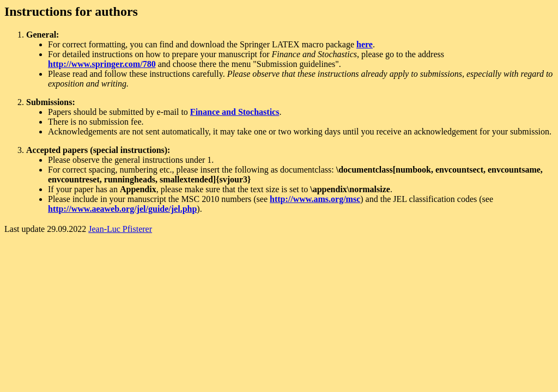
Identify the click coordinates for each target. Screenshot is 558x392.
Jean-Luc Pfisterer (120, 229)
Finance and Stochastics (235, 112)
